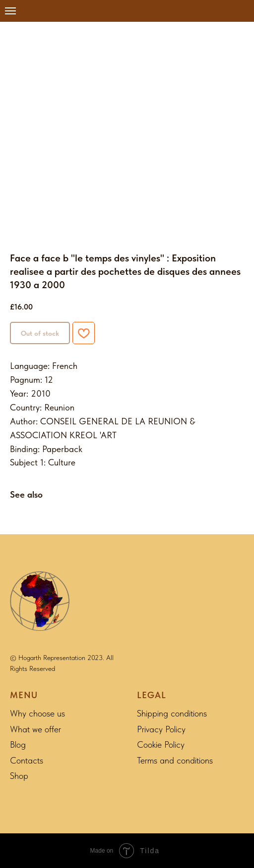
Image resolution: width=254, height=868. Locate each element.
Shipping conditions (172, 713)
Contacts (27, 760)
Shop (19, 776)
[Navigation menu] (10, 11)
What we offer (35, 729)
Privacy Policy (161, 729)
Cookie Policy (161, 744)
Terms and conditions (175, 760)
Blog (18, 744)
